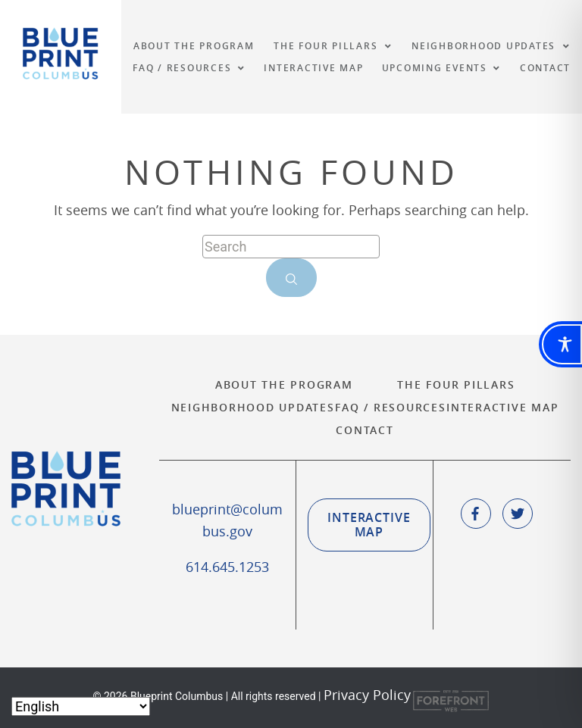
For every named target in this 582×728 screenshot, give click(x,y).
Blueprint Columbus (61, 53)
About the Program (284, 384)
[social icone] (476, 514)
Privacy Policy (367, 695)
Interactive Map (502, 407)
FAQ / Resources (390, 407)
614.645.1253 (227, 567)
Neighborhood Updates (253, 407)
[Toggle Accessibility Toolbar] (562, 344)
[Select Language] (81, 706)
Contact (365, 430)
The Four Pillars (456, 384)
